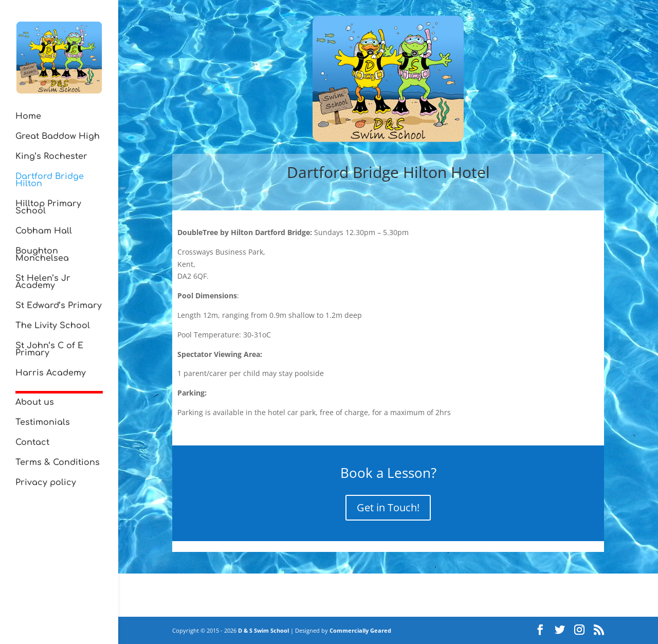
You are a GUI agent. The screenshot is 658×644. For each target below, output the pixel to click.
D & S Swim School (263, 630)
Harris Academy (51, 373)
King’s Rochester (51, 157)
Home (28, 117)
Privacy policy (46, 483)
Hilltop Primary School (48, 208)
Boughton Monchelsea (42, 255)
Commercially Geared (360, 630)
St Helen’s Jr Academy (43, 282)
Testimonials (43, 423)
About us (35, 403)
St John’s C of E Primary (49, 350)
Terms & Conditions (58, 463)
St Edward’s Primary (59, 306)
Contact (32, 443)
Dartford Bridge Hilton (50, 181)
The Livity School (53, 326)
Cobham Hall (44, 231)
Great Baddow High (58, 137)
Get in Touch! (388, 507)
